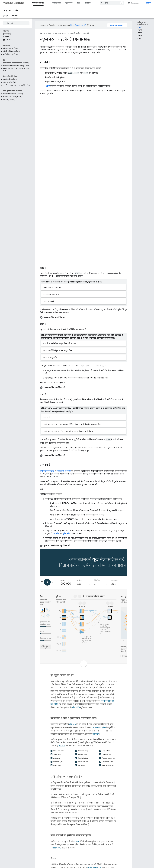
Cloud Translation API (78, 25)
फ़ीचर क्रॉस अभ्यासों (64, 412)
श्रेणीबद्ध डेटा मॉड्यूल (47, 412)
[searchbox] (16, 23)
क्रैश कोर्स (86, 33)
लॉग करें (149, 3)
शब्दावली (87, 3)
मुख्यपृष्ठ (5, 16)
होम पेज (42, 33)
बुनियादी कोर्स (57, 3)
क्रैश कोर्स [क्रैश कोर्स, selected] (15, 16)
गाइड (78, 3)
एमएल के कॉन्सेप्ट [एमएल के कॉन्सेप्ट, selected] (38, 3)
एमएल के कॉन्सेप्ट (11, 10)
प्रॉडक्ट (50, 33)
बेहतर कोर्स (69, 3)
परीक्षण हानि (53, 855)
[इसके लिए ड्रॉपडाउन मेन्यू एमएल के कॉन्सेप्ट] (47, 3)
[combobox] (112, 3)
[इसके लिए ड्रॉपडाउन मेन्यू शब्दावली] (93, 3)
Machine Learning (14, 3)
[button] (16, 48)
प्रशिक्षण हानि (53, 859)
